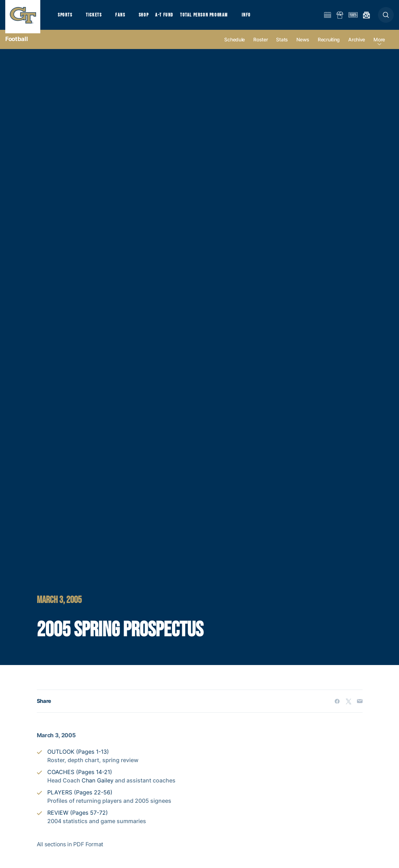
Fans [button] (125, 18)
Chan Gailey (98, 787)
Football (16, 46)
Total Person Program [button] (212, 18)
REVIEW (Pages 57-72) (78, 819)
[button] (386, 18)
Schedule (235, 46)
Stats (282, 46)
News (303, 46)
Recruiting (329, 46)
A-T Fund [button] (172, 18)
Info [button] (256, 18)
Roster (260, 46)
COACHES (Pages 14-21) (80, 779)
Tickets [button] (97, 18)
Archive (357, 46)
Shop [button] (151, 18)
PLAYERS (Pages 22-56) (80, 799)
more (379, 46)
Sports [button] (66, 18)
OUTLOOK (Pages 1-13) (78, 758)
